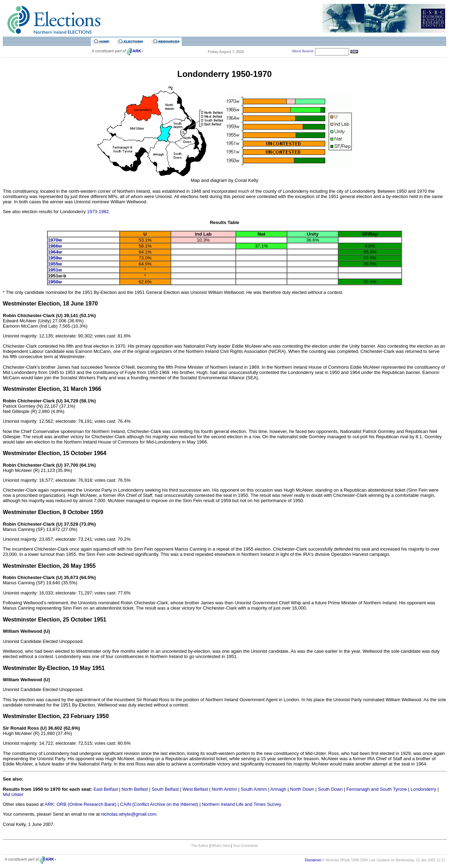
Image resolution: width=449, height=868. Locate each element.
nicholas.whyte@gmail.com (129, 814)
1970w (55, 240)
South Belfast (165, 789)
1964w (55, 252)
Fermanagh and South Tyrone (377, 789)
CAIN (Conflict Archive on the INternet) (159, 804)
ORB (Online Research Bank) (86, 804)
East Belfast (105, 789)
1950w (55, 282)
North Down (302, 789)
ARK (49, 804)
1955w (55, 264)
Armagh (279, 789)
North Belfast (135, 789)
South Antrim (254, 789)
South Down (330, 789)
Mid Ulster (13, 794)
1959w (55, 258)
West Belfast (195, 789)
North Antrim (224, 789)
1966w (55, 246)
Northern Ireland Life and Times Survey (241, 804)
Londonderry (424, 789)
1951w (55, 270)
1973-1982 (98, 212)
